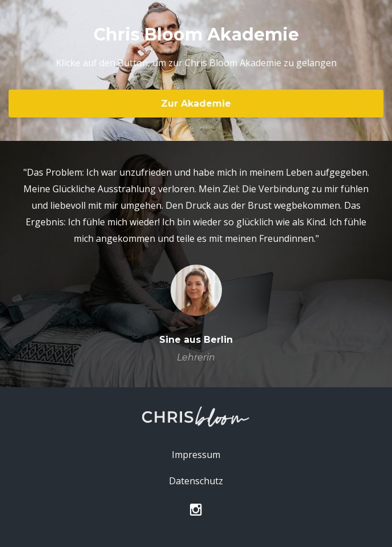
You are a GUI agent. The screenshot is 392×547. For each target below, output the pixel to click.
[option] (196, 264)
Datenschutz (196, 481)
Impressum (196, 455)
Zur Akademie (196, 104)
